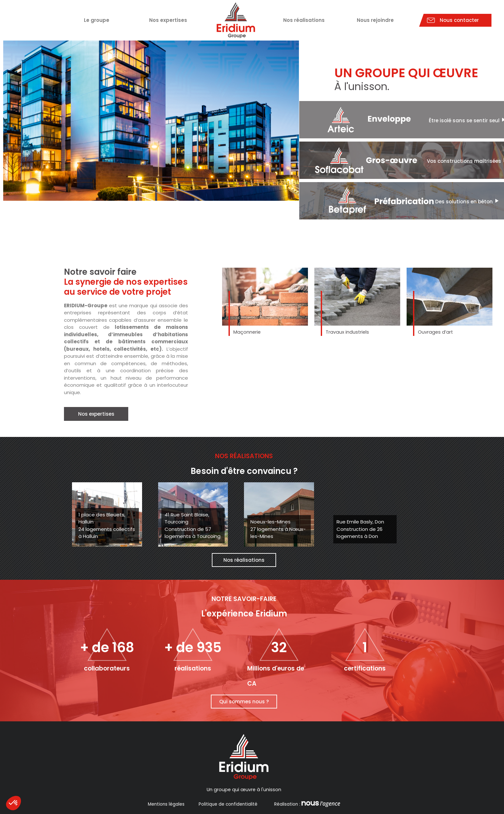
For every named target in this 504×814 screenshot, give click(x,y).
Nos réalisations (304, 20)
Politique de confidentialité (228, 804)
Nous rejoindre (375, 20)
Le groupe (97, 20)
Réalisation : (306, 804)
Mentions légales (166, 804)
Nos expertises (168, 20)
